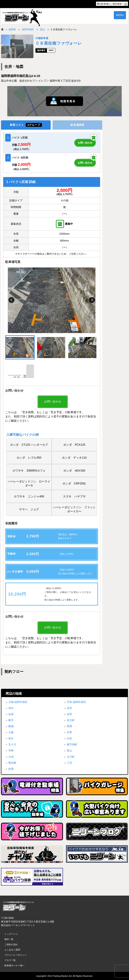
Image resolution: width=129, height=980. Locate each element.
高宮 (69, 708)
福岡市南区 (28, 29)
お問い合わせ (85, 143)
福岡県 (12, 29)
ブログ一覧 (10, 960)
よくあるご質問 (12, 950)
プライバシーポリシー (16, 955)
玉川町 (71, 757)
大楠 (11, 732)
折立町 (71, 720)
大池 (11, 757)
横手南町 (72, 744)
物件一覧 (9, 939)
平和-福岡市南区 (76, 702)
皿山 (43, 29)
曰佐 (69, 738)
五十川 (12, 744)
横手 (11, 720)
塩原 (11, 714)
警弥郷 (12, 763)
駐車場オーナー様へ (14, 965)
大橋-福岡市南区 (18, 702)
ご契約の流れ (11, 944)
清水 (11, 708)
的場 (11, 769)
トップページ (11, 934)
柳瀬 (11, 726)
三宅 (69, 763)
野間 (69, 726)
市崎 (11, 750)
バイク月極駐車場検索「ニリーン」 (18, 906)
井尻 (69, 714)
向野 (69, 732)
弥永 (11, 738)
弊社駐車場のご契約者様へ (110, 4)
